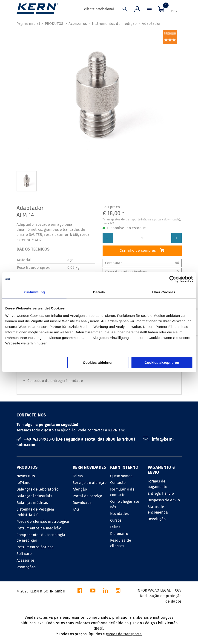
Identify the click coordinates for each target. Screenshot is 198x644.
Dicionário (119, 534)
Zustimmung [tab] (34, 292)
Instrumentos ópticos (35, 547)
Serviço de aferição (90, 483)
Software (24, 554)
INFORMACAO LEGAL (154, 590)
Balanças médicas (32, 503)
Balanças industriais (34, 496)
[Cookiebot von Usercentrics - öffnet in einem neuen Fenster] (173, 279)
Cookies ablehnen (98, 362)
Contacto (118, 483)
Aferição (80, 489)
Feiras (78, 476)
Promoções (26, 567)
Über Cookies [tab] (164, 292)
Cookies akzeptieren (162, 362)
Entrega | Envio (161, 493)
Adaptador (151, 24)
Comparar (142, 263)
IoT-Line (24, 483)
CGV (178, 590)
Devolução (157, 519)
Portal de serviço (87, 496)
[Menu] (149, 10)
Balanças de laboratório (37, 489)
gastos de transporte (124, 634)
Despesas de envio (164, 500)
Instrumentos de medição (114, 24)
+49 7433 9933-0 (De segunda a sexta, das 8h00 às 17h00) (76, 439)
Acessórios (78, 24)
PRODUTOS (54, 24)
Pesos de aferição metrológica (43, 521)
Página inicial (28, 24)
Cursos (116, 520)
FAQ (76, 509)
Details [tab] (99, 292)
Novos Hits (26, 476)
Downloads (82, 503)
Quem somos (121, 476)
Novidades (119, 514)
